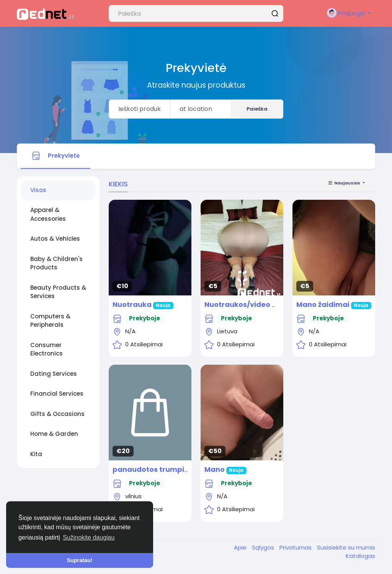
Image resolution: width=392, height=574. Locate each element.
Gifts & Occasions (57, 414)
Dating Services (54, 374)
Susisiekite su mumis (346, 547)
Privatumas (296, 547)
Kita (36, 454)
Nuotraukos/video (237, 304)
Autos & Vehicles (55, 239)
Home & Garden (54, 434)
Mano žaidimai (324, 304)
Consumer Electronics (47, 349)
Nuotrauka (132, 304)
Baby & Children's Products (56, 263)
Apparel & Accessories (48, 214)
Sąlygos (264, 547)
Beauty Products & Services (58, 292)
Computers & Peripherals (50, 321)
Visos (38, 190)
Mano (215, 469)
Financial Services (57, 394)
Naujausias (345, 183)
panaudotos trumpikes (155, 469)
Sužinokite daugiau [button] (89, 537)
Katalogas (360, 556)
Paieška (257, 109)
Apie (241, 547)
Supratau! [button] (79, 560)
